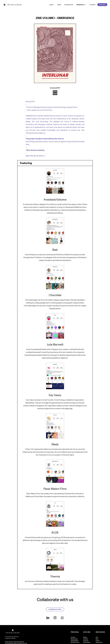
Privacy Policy (9, 642)
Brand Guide (87, 642)
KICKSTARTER (69, 5)
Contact (73, 637)
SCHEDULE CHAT (55, 609)
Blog (97, 639)
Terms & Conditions (19, 642)
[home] (12, 5)
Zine (97, 637)
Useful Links (99, 642)
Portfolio (86, 639)
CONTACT (93, 5)
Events (98, 640)
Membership (74, 639)
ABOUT (52, 5)
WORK (59, 5)
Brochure (86, 640)
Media (85, 637)
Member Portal (75, 642)
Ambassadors (74, 640)
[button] (81, 5)
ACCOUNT (102, 5)
